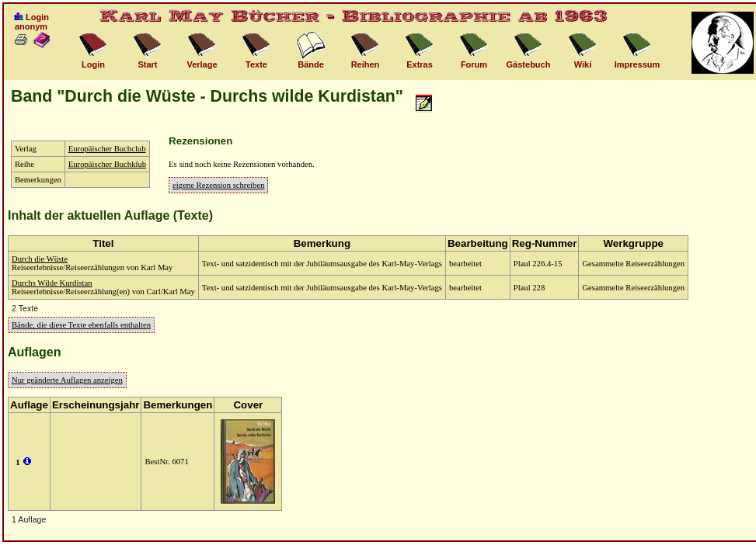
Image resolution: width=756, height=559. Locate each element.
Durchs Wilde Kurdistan (52, 283)
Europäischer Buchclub (107, 149)
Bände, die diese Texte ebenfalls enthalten (81, 325)
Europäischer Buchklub (107, 164)
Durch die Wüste (40, 259)
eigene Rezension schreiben (218, 185)
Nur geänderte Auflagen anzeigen (67, 380)
